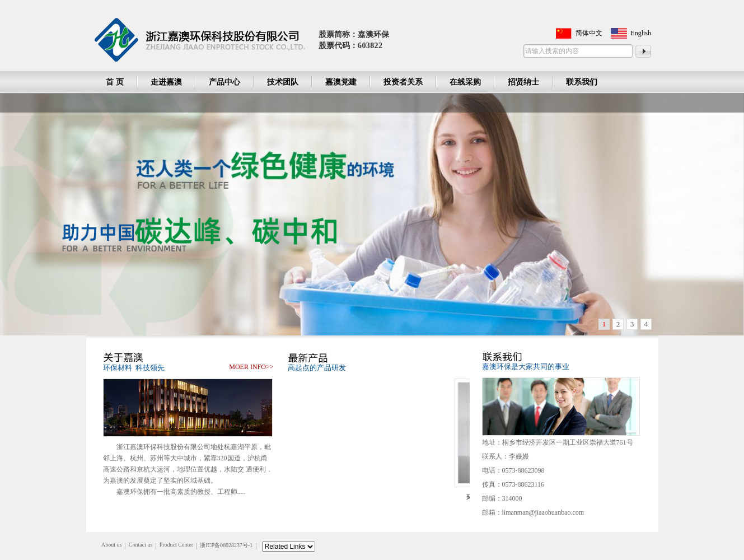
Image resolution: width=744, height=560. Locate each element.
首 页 (115, 82)
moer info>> (251, 367)
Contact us (141, 545)
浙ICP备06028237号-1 (226, 545)
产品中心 (224, 82)
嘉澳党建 (341, 82)
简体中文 (589, 33)
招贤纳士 (523, 82)
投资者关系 (403, 82)
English (641, 33)
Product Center (176, 545)
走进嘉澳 (166, 82)
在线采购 (465, 82)
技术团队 (283, 82)
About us (111, 545)
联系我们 (582, 82)
